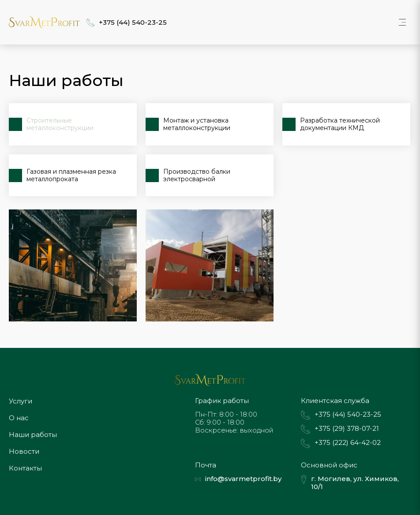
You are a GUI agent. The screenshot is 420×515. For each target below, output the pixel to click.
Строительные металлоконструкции (60, 124)
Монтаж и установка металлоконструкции (197, 124)
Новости (24, 451)
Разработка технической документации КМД (340, 124)
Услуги (21, 401)
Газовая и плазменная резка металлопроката (71, 175)
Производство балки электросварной (197, 175)
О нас (19, 418)
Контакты (25, 468)
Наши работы (33, 435)
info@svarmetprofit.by (243, 479)
